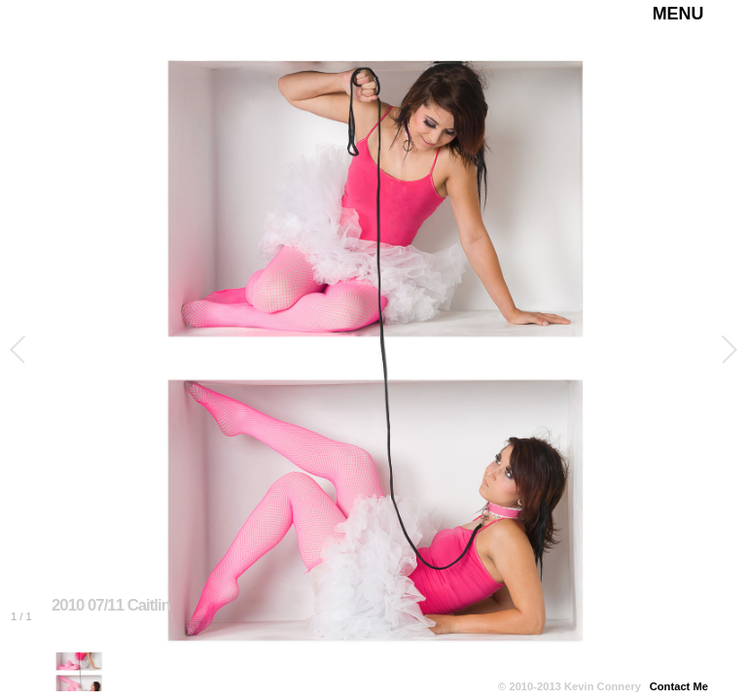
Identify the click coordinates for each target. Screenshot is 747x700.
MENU (678, 14)
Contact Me (679, 686)
